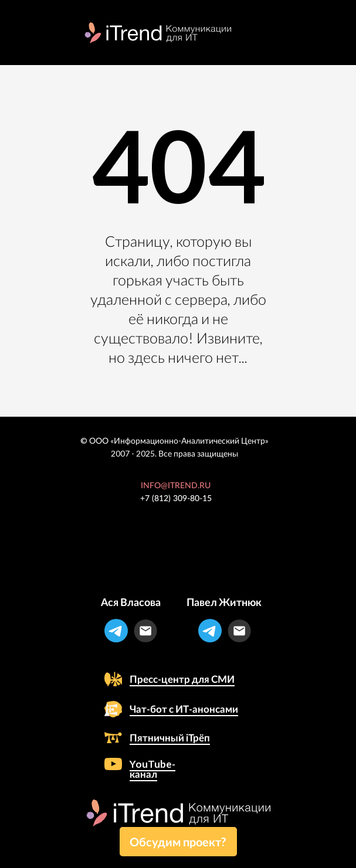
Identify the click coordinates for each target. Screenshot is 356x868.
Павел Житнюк (224, 602)
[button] (178, 842)
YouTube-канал (152, 769)
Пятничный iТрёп (170, 738)
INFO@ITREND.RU (176, 486)
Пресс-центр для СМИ (182, 679)
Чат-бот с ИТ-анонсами (184, 709)
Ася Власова (131, 602)
